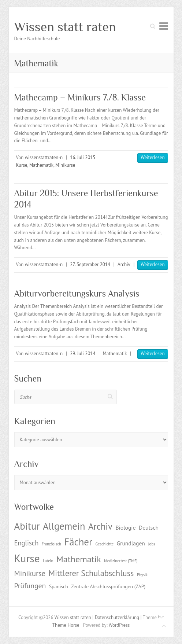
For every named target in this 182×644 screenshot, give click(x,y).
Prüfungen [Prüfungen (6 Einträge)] (30, 586)
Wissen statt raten (65, 27)
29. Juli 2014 (83, 354)
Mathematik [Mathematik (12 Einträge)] (79, 559)
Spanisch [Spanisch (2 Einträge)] (59, 586)
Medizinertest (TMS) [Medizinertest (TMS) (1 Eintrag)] (121, 561)
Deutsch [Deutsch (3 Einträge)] (149, 527)
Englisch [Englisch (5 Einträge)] (27, 543)
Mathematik (41, 165)
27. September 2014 (90, 264)
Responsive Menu (164, 26)
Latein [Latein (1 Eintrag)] (48, 561)
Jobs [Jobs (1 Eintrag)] (151, 544)
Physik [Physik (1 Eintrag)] (142, 575)
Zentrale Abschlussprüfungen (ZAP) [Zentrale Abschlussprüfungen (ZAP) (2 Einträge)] (108, 586)
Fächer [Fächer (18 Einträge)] (78, 542)
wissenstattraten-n (44, 157)
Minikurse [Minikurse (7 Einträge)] (30, 573)
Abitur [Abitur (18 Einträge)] (27, 526)
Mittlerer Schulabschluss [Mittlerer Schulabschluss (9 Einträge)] (91, 573)
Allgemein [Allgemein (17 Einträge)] (64, 526)
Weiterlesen (153, 157)
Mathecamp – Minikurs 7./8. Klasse (80, 97)
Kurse (22, 165)
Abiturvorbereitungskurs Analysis (77, 293)
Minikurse (65, 165)
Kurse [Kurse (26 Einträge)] (27, 558)
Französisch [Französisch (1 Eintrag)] (51, 544)
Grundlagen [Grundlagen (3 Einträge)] (131, 543)
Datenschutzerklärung (117, 617)
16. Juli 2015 (83, 157)
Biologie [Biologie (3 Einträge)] (125, 527)
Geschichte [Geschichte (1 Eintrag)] (105, 544)
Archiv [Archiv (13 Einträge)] (100, 526)
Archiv (124, 264)
